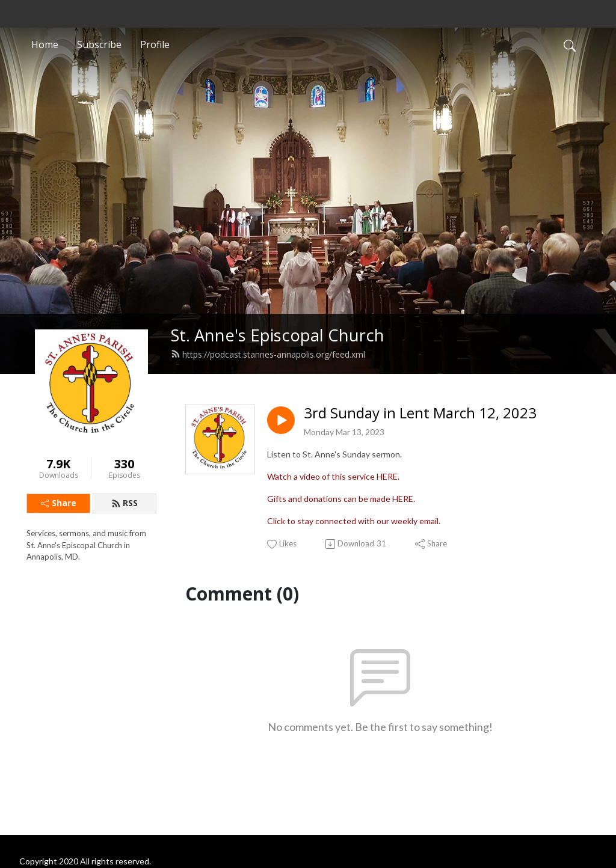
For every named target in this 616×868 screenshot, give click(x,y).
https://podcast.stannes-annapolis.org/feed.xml (268, 354)
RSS (125, 503)
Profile (155, 44)
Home (45, 44)
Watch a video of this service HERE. (333, 476)
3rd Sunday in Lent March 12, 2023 (420, 413)
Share (59, 503)
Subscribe (99, 44)
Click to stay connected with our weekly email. (354, 521)
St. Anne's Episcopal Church (278, 335)
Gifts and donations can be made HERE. (341, 499)
